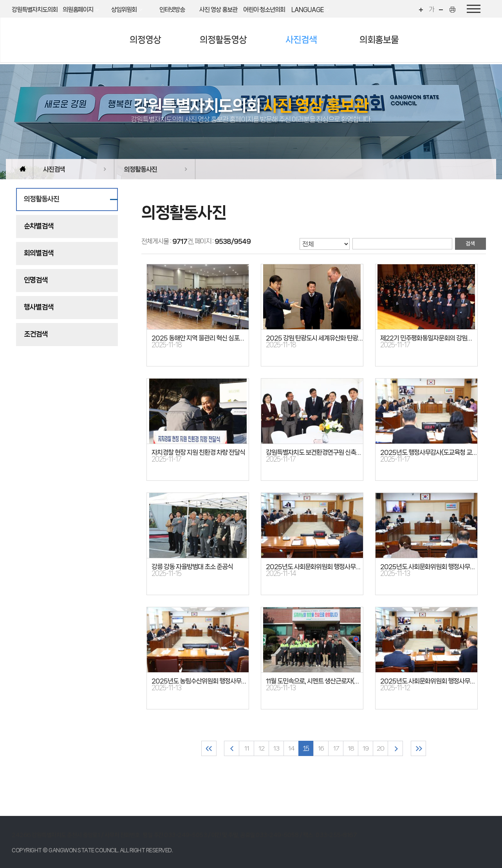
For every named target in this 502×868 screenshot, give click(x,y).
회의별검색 (39, 253)
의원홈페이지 (78, 10)
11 (247, 748)
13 (276, 748)
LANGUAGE (307, 10)
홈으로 (23, 169)
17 (336, 748)
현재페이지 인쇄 (453, 10)
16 (321, 748)
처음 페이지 (209, 748)
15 (306, 748)
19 (366, 748)
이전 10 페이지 (232, 748)
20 (380, 748)
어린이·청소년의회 (264, 10)
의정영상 (145, 40)
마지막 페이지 (418, 748)
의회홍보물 (379, 40)
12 (261, 748)
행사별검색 (39, 307)
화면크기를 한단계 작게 (442, 10)
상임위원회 (124, 10)
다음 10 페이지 (395, 748)
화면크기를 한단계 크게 (420, 10)
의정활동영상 (223, 40)
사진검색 (301, 40)
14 (291, 748)
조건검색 (36, 334)
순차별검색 (39, 226)
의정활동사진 (141, 169)
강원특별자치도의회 (35, 10)
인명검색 (36, 280)
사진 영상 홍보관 (218, 10)
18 (351, 748)
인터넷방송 (172, 10)
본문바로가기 (0, 0)
